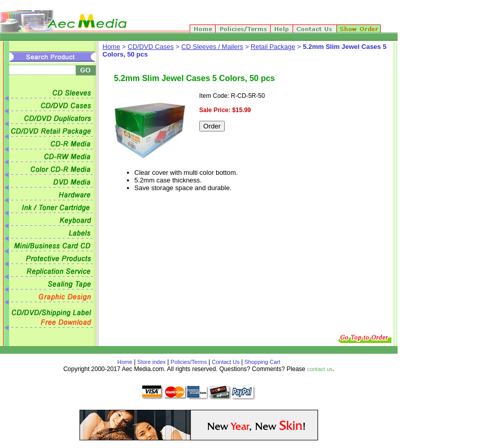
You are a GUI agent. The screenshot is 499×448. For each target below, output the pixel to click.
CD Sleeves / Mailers (212, 47)
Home (111, 47)
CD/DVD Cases (151, 47)
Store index (151, 362)
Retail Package (273, 47)
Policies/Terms (189, 362)
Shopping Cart (261, 362)
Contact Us (226, 362)
